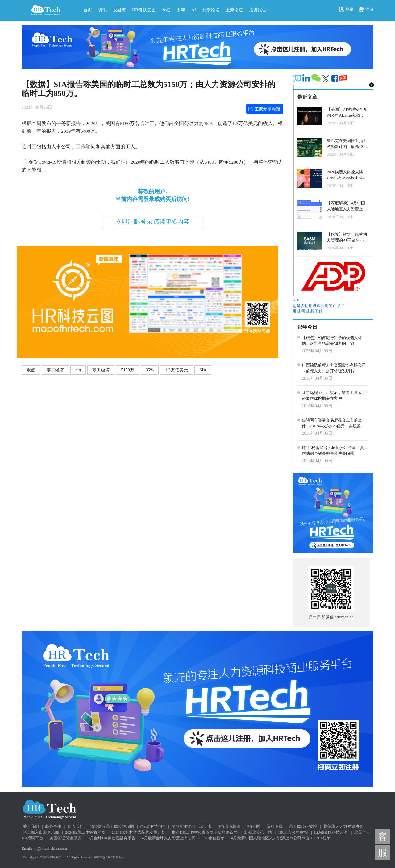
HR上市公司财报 (293, 832)
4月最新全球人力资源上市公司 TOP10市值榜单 (183, 838)
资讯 (102, 10)
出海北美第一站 (258, 832)
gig (78, 370)
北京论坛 (211, 10)
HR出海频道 (230, 826)
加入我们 (76, 826)
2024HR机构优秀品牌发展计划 (139, 832)
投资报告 (258, 10)
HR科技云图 (144, 10)
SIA (203, 370)
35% (150, 370)
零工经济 (55, 370)
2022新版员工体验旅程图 (112, 826)
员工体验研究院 (303, 826)
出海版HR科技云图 (331, 832)
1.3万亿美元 (177, 370)
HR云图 (253, 826)
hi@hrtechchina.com (50, 848)
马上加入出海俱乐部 (41, 832)
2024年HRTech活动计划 (192, 826)
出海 (181, 10)
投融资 (119, 10)
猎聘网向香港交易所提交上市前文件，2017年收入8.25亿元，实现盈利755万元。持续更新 (333, 423)
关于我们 (31, 826)
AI (194, 10)
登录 (347, 10)
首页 (88, 10)
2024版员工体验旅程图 (85, 832)
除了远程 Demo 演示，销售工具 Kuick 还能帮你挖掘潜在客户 (335, 396)
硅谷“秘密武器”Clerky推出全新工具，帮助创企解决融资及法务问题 (335, 451)
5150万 (128, 370)
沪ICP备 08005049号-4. (110, 857)
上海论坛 (234, 10)
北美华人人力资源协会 (343, 826)
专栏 (166, 10)
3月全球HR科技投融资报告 (112, 838)
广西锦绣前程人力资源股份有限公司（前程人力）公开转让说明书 (334, 368)
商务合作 (53, 826)
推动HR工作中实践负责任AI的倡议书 (205, 832)
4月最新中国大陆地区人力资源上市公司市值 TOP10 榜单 (281, 838)
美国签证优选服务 (65, 838)
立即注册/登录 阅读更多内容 (152, 222)
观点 (31, 370)
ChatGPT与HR (152, 826)
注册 (366, 10)
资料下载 (275, 826)
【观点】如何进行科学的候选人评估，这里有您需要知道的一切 (332, 341)
